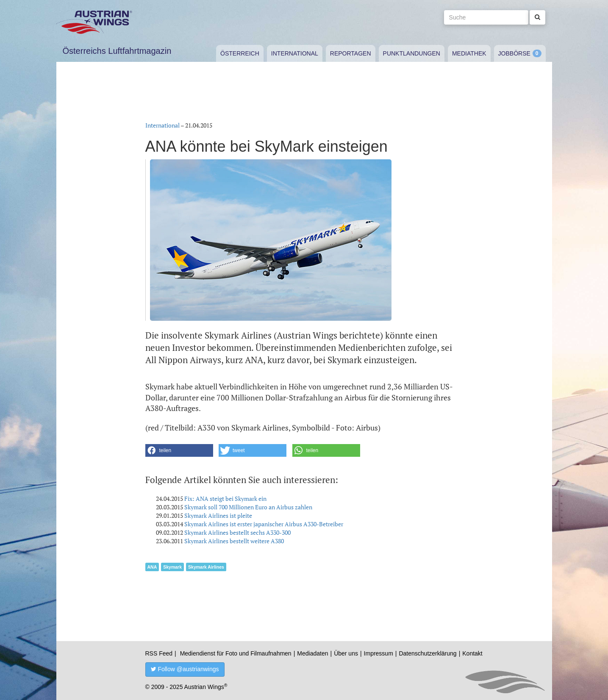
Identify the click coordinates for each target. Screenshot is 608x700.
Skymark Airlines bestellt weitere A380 (234, 541)
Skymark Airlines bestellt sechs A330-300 (237, 532)
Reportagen (351, 53)
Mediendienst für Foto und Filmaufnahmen (236, 653)
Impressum (379, 653)
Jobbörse (514, 53)
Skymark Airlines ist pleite (218, 515)
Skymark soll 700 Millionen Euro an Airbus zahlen (248, 507)
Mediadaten (312, 653)
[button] (179, 450)
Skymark (172, 567)
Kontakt (472, 653)
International (295, 53)
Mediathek (469, 53)
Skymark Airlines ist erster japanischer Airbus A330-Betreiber (264, 524)
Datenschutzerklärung (428, 653)
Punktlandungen (412, 53)
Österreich (240, 53)
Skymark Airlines (206, 567)
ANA (152, 567)
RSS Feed (159, 653)
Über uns (346, 653)
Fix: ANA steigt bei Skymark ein (225, 499)
